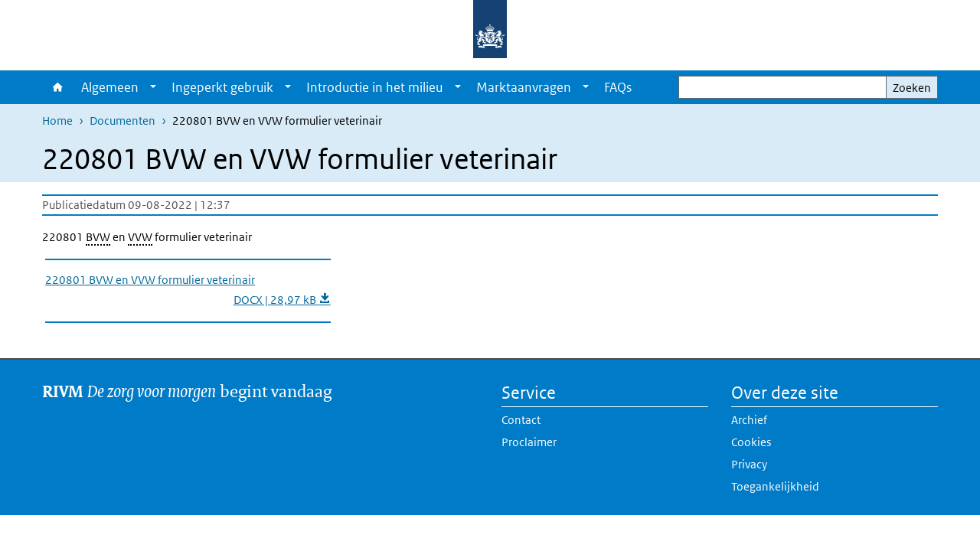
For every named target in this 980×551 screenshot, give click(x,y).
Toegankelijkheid (775, 486)
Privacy (749, 464)
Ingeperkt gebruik (222, 87)
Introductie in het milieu (374, 87)
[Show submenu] (153, 87)
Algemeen (110, 87)
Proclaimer (529, 442)
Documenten (122, 121)
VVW (140, 237)
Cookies (751, 442)
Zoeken (912, 88)
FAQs (618, 87)
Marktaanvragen (524, 87)
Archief (749, 420)
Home (58, 87)
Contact (521, 420)
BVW (98, 237)
